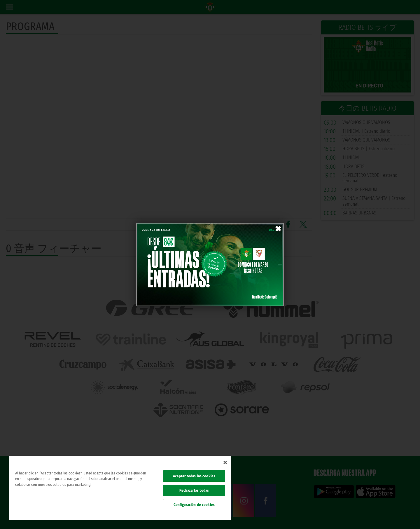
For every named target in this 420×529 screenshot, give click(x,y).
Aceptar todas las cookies (194, 476)
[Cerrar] (225, 462)
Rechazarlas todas (194, 490)
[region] (120, 488)
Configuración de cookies (194, 505)
